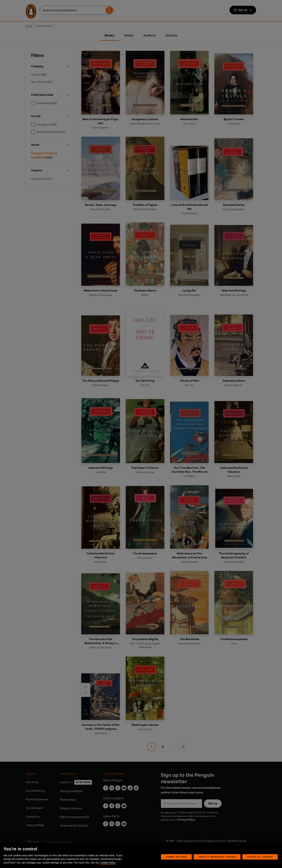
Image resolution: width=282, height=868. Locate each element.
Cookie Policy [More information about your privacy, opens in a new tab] (108, 863)
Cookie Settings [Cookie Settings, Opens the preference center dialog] (176, 857)
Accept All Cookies (260, 857)
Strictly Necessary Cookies (217, 857)
